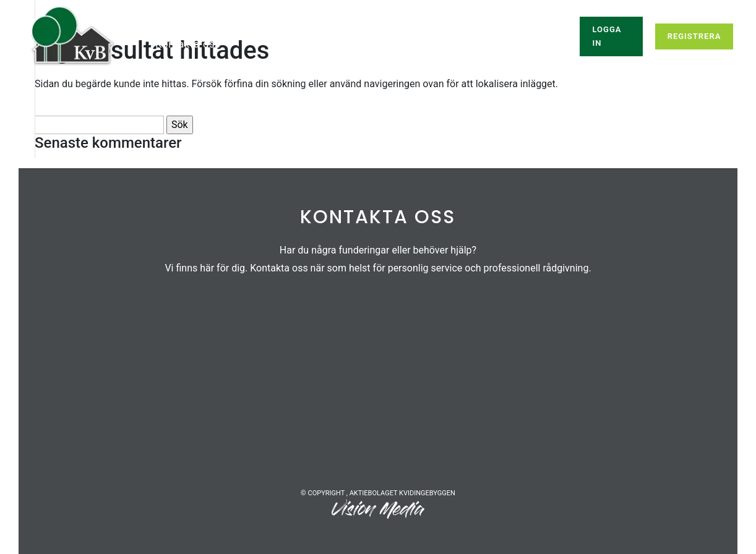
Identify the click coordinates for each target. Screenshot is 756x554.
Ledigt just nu (226, 32)
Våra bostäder (321, 32)
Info (392, 32)
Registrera (694, 36)
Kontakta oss (188, 45)
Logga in (607, 36)
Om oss (446, 32)
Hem (167, 32)
